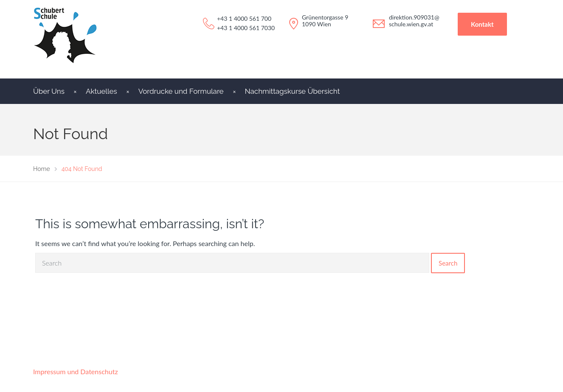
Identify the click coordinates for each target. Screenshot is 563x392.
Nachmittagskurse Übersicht (293, 91)
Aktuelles (101, 91)
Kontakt (482, 24)
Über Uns (49, 91)
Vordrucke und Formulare (181, 91)
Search (448, 263)
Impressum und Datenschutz (76, 371)
